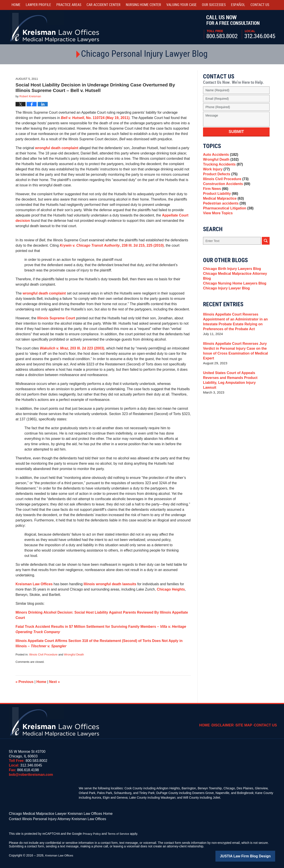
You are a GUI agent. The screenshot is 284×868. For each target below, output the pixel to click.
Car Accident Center (104, 5)
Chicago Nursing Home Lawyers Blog (233, 304)
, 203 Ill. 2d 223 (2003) (72, 348)
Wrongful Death (74, 654)
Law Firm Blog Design (254, 854)
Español (238, 5)
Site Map (247, 722)
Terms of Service (120, 832)
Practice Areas (69, 5)
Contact (260, 5)
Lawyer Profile (38, 5)
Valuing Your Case (181, 5)
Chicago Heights (171, 589)
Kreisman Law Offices (34, 584)
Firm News (215, 199)
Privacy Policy (92, 832)
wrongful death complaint (57, 148)
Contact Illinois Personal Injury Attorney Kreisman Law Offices (51, 818)
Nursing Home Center (143, 5)
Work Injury (216, 174)
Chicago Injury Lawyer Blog (225, 310)
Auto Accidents (220, 155)
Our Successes (214, 5)
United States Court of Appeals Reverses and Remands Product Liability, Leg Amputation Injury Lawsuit (235, 400)
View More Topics (217, 230)
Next (55, 682)
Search (266, 258)
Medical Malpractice (222, 211)
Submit (236, 132)
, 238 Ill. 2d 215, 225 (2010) (112, 245)
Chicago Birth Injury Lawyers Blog (230, 287)
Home (16, 5)
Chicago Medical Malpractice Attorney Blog (233, 295)
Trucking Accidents (222, 168)
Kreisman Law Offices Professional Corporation (55, 27)
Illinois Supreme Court (56, 318)
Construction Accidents (225, 192)
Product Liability (219, 205)
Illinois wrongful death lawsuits (110, 584)
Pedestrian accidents (223, 217)
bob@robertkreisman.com (31, 775)
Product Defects (219, 180)
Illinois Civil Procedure (43, 654)
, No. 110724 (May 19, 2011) (95, 118)
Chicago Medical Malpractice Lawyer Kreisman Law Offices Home (54, 813)
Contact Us (267, 722)
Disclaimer (227, 722)
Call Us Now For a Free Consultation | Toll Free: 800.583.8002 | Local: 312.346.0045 (240, 27)
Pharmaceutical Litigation (227, 223)
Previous (25, 682)
